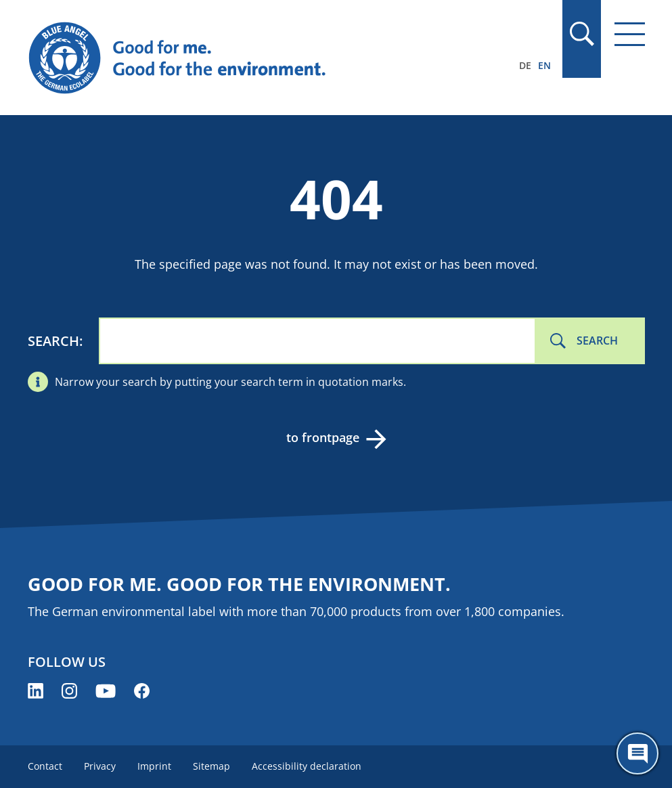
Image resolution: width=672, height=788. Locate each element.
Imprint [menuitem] (154, 766)
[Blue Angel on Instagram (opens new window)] (69, 691)
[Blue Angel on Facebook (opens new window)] (142, 691)
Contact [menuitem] (45, 766)
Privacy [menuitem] (100, 766)
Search (53, 341)
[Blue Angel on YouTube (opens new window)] (106, 691)
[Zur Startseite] (244, 58)
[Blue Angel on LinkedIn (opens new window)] (36, 691)
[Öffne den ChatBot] (637, 753)
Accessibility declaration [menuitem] (307, 766)
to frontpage (323, 437)
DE (525, 65)
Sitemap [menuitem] (211, 766)
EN (544, 65)
